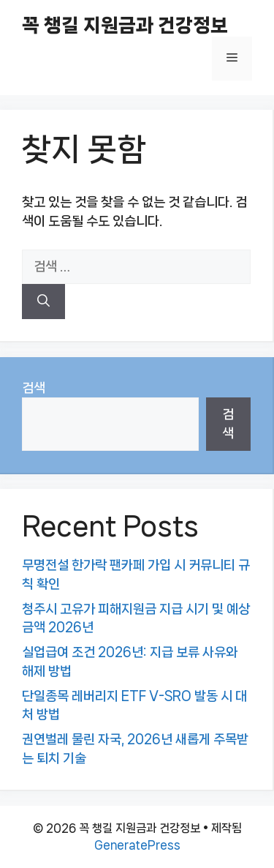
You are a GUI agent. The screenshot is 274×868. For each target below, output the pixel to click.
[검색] (43, 302)
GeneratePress (137, 845)
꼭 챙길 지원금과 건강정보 (125, 25)
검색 (34, 388)
